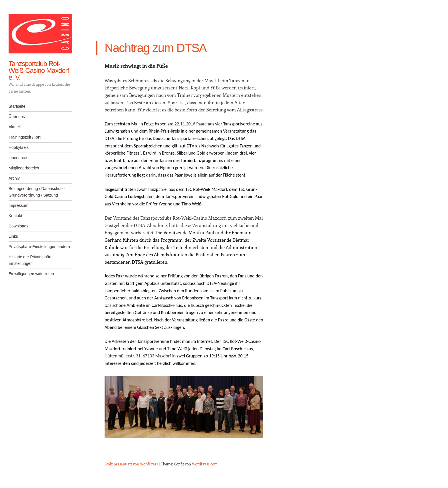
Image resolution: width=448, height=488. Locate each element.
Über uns (17, 117)
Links (13, 236)
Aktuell (15, 127)
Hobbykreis (19, 147)
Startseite (17, 106)
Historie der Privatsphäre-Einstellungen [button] (31, 260)
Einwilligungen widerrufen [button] (31, 274)
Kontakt (15, 216)
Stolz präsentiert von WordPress (131, 464)
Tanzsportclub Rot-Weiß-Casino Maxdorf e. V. (39, 70)
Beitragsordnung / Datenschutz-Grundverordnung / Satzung (37, 192)
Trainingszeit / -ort (25, 137)
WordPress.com (205, 464)
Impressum (18, 205)
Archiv (14, 178)
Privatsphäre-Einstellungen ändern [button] (39, 247)
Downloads (18, 226)
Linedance (18, 158)
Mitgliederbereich (24, 168)
